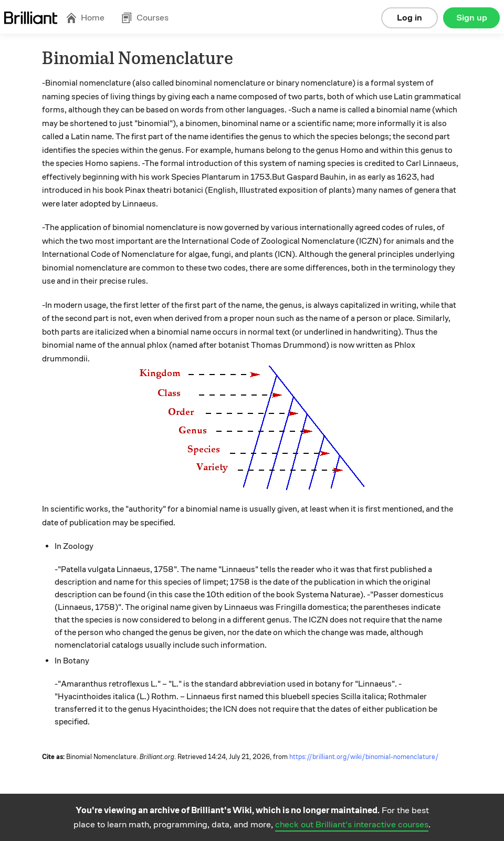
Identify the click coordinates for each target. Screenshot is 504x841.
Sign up (472, 18)
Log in (409, 18)
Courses (145, 18)
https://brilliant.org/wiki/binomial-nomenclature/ (364, 757)
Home (85, 18)
